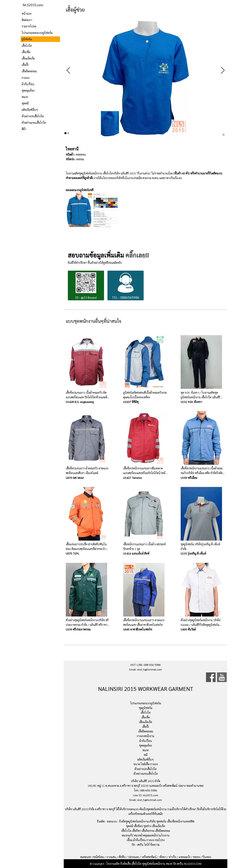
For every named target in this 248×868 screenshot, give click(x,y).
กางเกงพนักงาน (146, 736)
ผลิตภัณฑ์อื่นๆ (30, 110)
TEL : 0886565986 (126, 286)
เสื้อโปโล (27, 46)
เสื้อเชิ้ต (26, 52)
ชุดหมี (25, 103)
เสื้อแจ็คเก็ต (28, 58)
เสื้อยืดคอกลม (29, 71)
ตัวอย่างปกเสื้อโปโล (33, 116)
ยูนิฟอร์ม (27, 39)
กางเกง (25, 78)
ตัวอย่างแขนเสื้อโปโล (34, 123)
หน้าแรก (27, 14)
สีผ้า (24, 129)
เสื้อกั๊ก (25, 65)
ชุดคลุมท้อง (28, 90)
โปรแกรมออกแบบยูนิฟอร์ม (37, 33)
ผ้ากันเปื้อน (28, 84)
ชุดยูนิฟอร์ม (146, 708)
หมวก (25, 97)
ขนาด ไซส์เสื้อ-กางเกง (146, 764)
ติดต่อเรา (27, 20)
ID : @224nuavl (86, 286)
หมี (146, 755)
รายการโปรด (29, 26)
